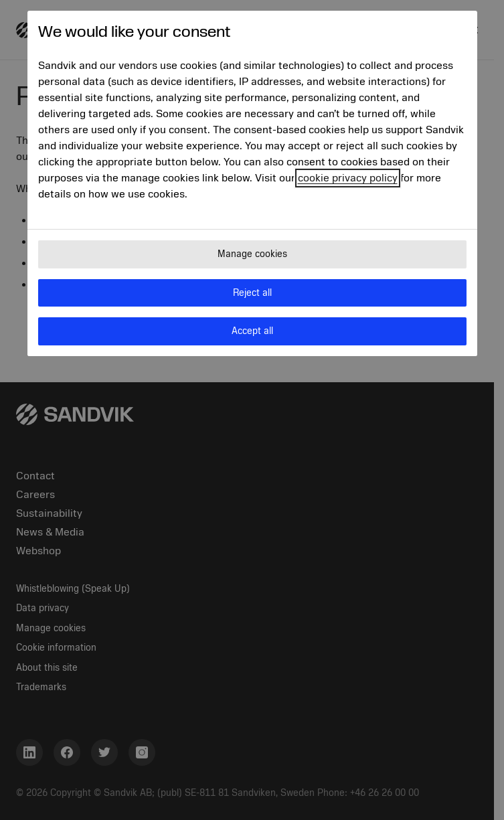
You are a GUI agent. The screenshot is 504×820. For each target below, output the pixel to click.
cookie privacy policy (348, 178)
